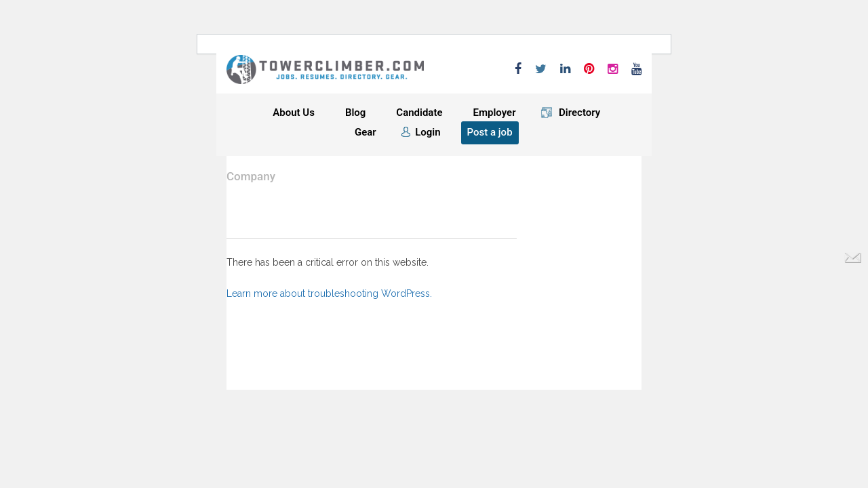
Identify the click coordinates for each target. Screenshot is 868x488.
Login (428, 132)
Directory (579, 113)
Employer (495, 113)
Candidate (419, 113)
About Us (294, 113)
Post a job (490, 132)
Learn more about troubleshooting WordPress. (329, 293)
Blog (355, 113)
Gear (366, 132)
